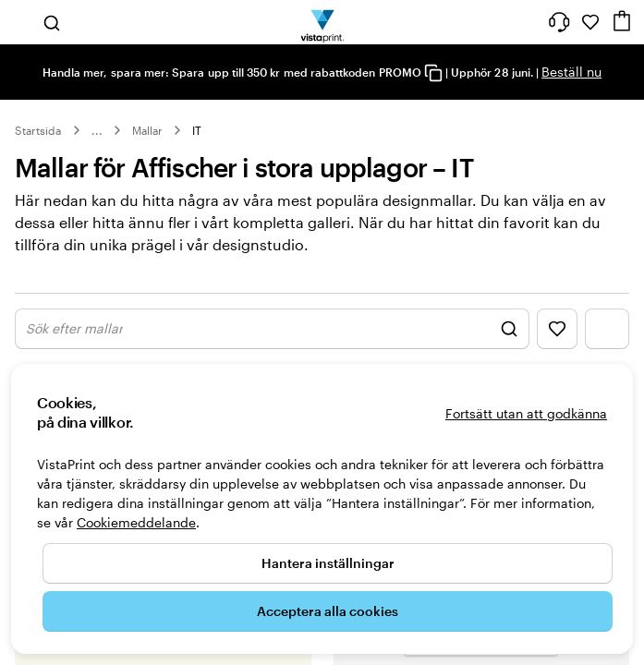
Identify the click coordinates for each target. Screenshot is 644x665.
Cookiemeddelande (136, 522)
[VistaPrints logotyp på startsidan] (322, 22)
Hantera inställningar (328, 563)
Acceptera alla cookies (328, 611)
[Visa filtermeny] (607, 329)
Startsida (38, 130)
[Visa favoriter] (557, 329)
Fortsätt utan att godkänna (526, 413)
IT (197, 130)
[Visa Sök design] (272, 329)
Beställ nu (571, 72)
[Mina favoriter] (590, 22)
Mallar (147, 130)
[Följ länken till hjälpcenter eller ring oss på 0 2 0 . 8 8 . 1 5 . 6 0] (559, 22)
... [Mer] (97, 130)
